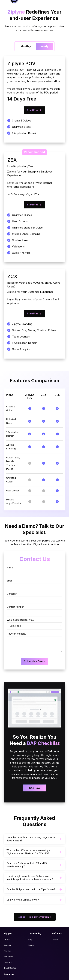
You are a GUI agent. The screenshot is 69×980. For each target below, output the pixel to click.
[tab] (26, 58)
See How (35, 800)
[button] (34, 851)
